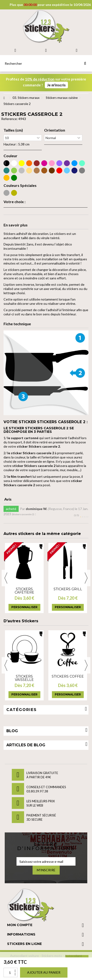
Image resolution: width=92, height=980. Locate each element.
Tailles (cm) (13, 130)
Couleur (10, 156)
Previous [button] (6, 578)
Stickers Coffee (68, 676)
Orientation (55, 130)
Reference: (9, 119)
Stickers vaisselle (24, 678)
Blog (12, 731)
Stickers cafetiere (24, 591)
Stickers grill (68, 589)
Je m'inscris (56, 85)
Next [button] (86, 578)
